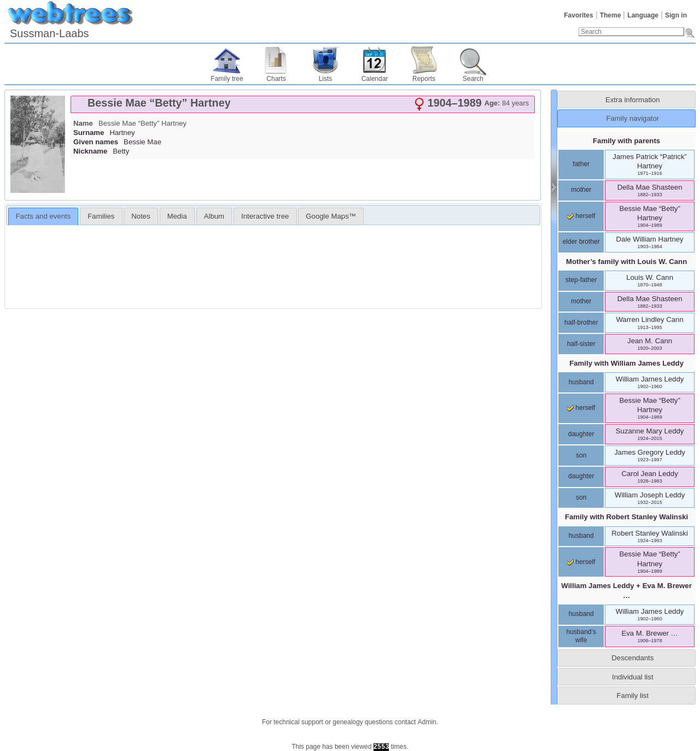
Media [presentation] (177, 216)
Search (473, 79)
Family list (633, 696)
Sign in (676, 15)
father (581, 164)
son (581, 455)
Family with (626, 363)
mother (581, 190)
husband (581, 382)
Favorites (578, 15)
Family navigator (632, 118)
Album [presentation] (214, 216)
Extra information (633, 100)
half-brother (581, 322)
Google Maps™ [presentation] (331, 216)
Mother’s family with (626, 262)
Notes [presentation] (141, 216)
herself (581, 216)
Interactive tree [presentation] (265, 216)
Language (643, 15)
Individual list (633, 677)
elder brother (581, 242)
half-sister (581, 344)
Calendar (375, 79)
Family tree (227, 79)
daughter (581, 434)
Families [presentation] (101, 216)
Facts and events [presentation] (43, 216)
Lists (326, 79)
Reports (424, 79)
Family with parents (626, 141)
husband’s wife (581, 636)
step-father (581, 280)
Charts (276, 79)
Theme (611, 15)
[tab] (303, 104)
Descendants (632, 658)
